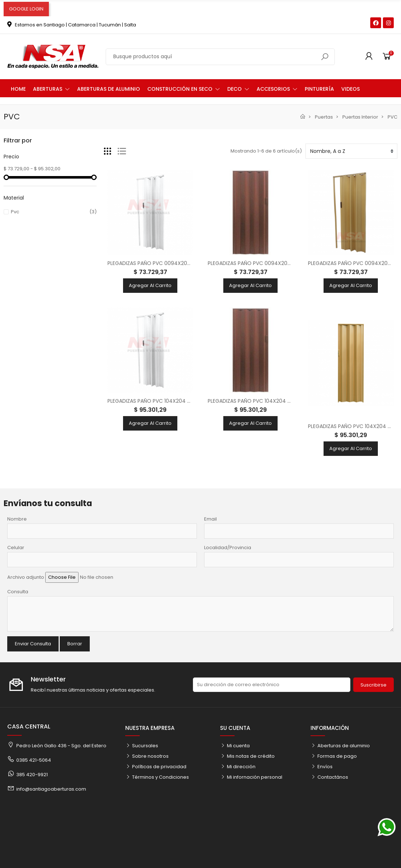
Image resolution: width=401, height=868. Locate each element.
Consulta (18, 592)
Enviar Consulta (33, 644)
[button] (51, 88)
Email (210, 519)
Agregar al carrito (150, 285)
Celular (16, 548)
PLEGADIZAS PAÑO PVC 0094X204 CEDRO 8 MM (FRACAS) (279, 263)
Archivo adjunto (26, 577)
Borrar (75, 644)
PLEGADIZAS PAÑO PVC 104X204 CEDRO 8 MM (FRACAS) (276, 401)
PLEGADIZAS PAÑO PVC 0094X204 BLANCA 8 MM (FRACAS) (179, 263)
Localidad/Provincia (228, 548)
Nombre (17, 519)
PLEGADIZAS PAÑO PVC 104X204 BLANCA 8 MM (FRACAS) (177, 401)
